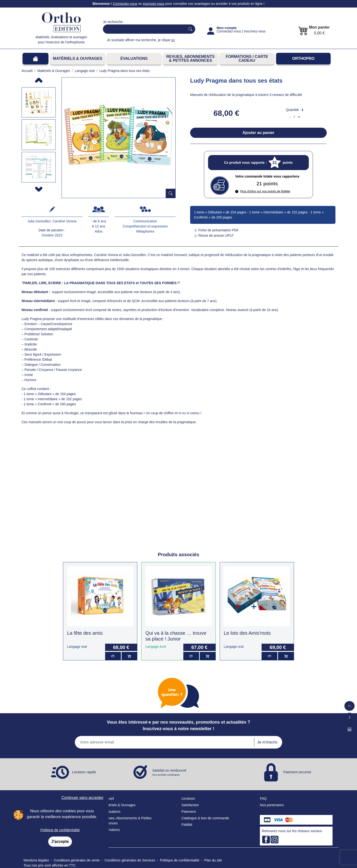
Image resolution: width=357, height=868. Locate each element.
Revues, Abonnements (120, 818)
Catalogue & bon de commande (205, 818)
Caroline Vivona (65, 221)
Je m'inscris (267, 742)
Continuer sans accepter (82, 798)
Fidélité (187, 825)
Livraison (188, 798)
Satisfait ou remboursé (169, 773)
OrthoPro (303, 59)
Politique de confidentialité (60, 830)
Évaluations (134, 59)
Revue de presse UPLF (214, 235)
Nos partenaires (272, 805)
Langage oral (77, 647)
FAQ (263, 798)
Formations (111, 830)
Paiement (189, 812)
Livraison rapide (84, 772)
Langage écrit (156, 647)
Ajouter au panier (258, 133)
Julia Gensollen (39, 221)
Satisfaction (190, 805)
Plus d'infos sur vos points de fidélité (263, 191)
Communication (145, 221)
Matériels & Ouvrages (78, 59)
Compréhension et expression (145, 226)
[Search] (143, 29)
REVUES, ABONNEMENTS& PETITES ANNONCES (190, 59)
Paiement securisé (297, 772)
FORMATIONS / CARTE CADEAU (247, 59)
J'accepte (60, 841)
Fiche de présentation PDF (216, 230)
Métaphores (145, 231)
